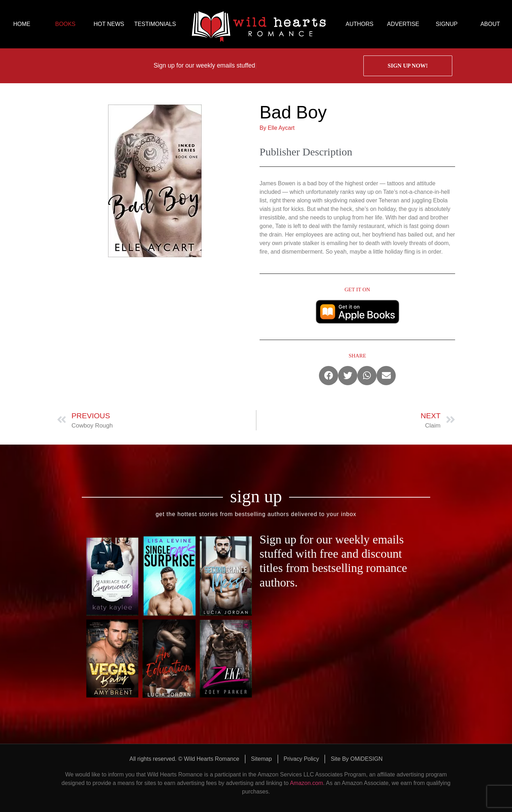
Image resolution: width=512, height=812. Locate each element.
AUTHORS (359, 24)
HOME (22, 24)
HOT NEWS (109, 24)
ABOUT (490, 24)
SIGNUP (447, 24)
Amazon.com (306, 783)
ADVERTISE (403, 24)
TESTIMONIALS (155, 24)
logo (259, 24)
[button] (329, 376)
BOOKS (65, 24)
